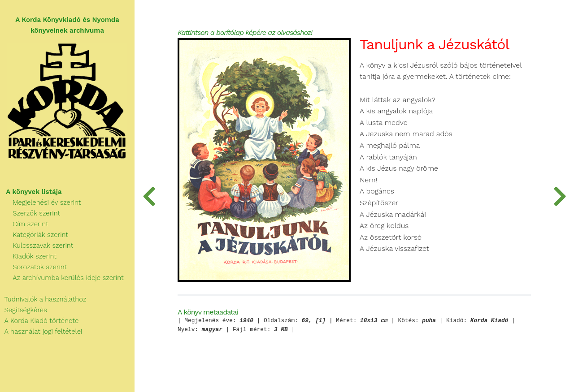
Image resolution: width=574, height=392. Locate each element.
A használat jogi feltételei (41, 332)
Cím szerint (24, 224)
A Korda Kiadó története (39, 321)
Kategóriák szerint (34, 235)
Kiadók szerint (28, 256)
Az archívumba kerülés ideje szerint (62, 278)
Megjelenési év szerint (41, 202)
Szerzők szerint (30, 213)
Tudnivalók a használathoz (43, 299)
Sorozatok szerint (33, 267)
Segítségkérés (24, 310)
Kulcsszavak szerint (37, 246)
